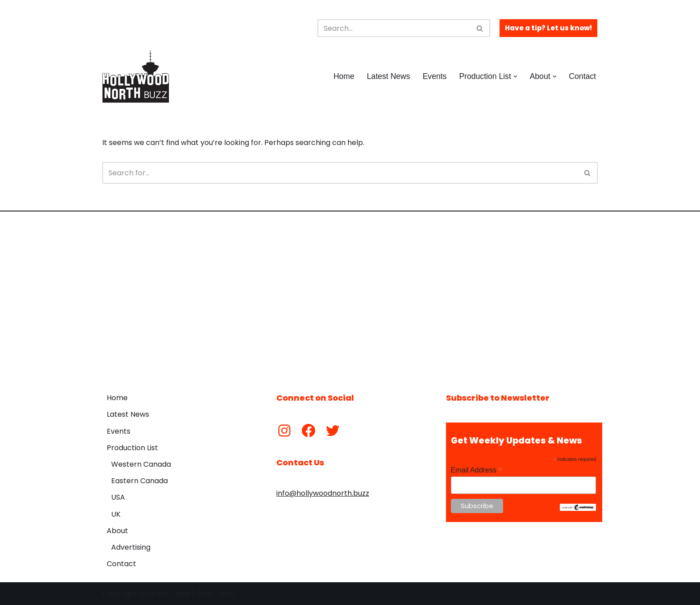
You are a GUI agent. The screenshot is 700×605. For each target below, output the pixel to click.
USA (118, 497)
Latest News (389, 76)
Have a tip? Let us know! (548, 28)
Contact (582, 76)
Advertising (131, 547)
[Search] (394, 28)
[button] (515, 77)
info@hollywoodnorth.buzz (323, 493)
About (117, 531)
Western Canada (141, 464)
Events (435, 76)
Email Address (477, 470)
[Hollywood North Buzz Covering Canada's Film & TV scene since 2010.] (136, 76)
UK (116, 514)
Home (344, 76)
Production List (132, 448)
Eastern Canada (140, 481)
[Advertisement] (350, 295)
